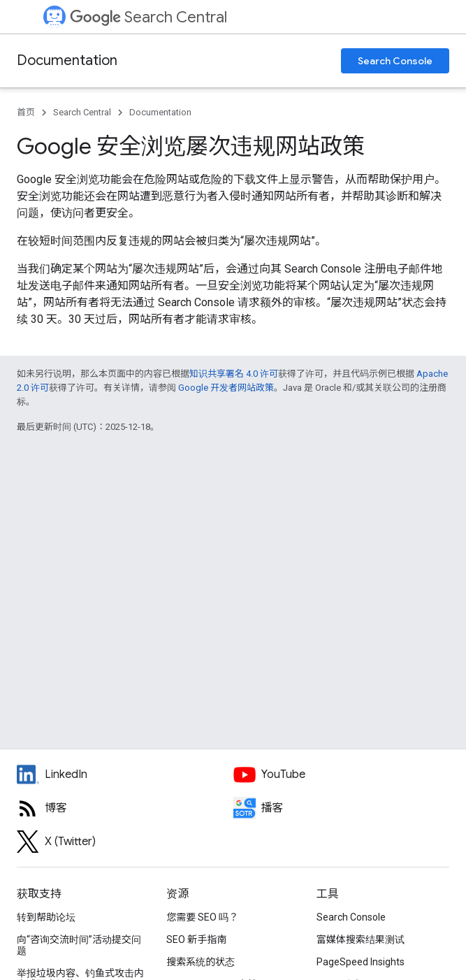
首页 (26, 112)
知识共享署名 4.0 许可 (234, 374)
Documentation (67, 60)
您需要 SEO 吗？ (202, 917)
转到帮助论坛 (46, 917)
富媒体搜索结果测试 (361, 939)
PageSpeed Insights (361, 962)
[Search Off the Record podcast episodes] (342, 808)
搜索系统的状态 (201, 962)
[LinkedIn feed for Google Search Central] (125, 774)
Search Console (395, 61)
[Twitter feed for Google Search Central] (125, 842)
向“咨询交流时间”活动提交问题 (79, 945)
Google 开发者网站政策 (226, 388)
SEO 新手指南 (196, 939)
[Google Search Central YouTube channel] (342, 774)
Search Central (148, 17)
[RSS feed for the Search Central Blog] (125, 808)
